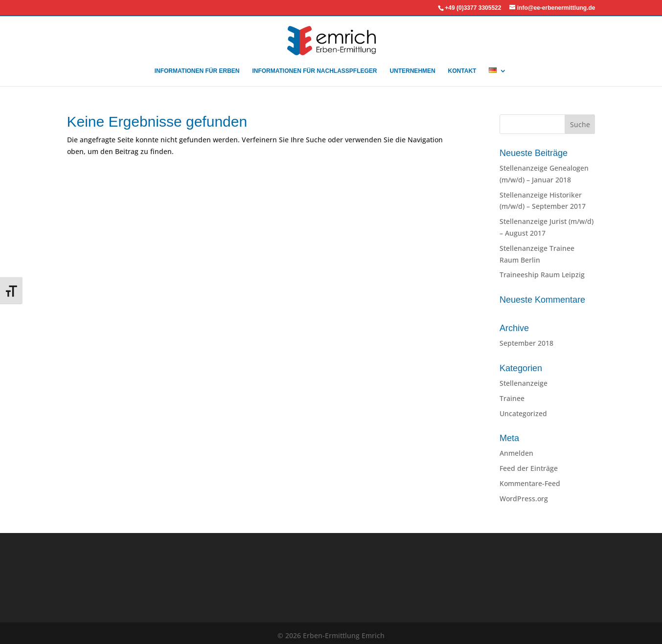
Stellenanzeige (524, 383)
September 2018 (526, 343)
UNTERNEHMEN (412, 71)
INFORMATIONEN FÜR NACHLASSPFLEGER (314, 71)
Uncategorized (523, 413)
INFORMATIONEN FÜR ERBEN (197, 71)
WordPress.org (524, 499)
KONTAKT (462, 71)
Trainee (512, 398)
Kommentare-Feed (530, 483)
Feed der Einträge (529, 468)
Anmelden (516, 453)
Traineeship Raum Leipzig (542, 275)
